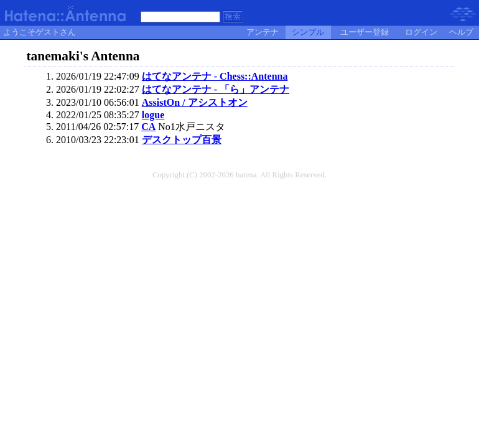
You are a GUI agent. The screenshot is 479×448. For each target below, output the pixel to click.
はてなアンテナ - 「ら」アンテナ (216, 89)
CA (148, 127)
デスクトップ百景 (182, 140)
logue (153, 115)
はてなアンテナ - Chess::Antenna (215, 76)
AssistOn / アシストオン (195, 102)
